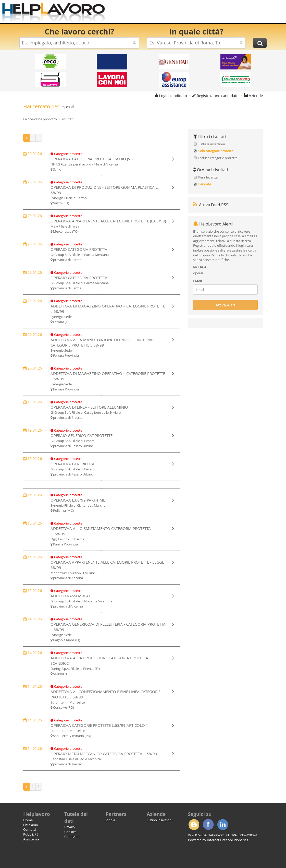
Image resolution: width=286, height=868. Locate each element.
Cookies (70, 832)
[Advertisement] (198, 13)
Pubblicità (31, 834)
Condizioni (72, 837)
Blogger (194, 825)
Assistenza (31, 839)
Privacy (70, 827)
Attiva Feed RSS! (211, 205)
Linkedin (223, 825)
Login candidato (173, 96)
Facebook (208, 825)
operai (198, 273)
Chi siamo (31, 825)
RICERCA (200, 267)
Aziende (256, 96)
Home (28, 820)
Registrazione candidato (218, 96)
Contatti (29, 829)
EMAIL (198, 281)
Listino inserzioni (159, 820)
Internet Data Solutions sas (227, 840)
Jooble (110, 820)
